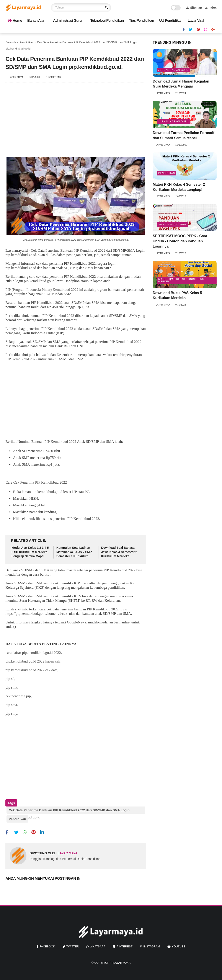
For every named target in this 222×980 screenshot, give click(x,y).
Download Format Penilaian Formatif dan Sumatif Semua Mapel (183, 135)
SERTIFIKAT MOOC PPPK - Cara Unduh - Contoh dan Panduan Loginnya (180, 241)
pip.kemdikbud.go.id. (21, 255)
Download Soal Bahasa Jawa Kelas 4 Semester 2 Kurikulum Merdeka (119, 552)
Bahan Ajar (36, 21)
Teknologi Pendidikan (107, 21)
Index (211, 8)
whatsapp (98, 943)
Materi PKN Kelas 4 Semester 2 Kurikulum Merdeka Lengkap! (179, 187)
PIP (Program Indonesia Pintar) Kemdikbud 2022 (42, 290)
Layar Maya (122, 959)
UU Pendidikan (171, 21)
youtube (179, 943)
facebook (47, 943)
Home (15, 21)
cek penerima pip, (19, 696)
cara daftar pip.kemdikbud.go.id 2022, (34, 653)
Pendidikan (26, 42)
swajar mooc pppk (172, 225)
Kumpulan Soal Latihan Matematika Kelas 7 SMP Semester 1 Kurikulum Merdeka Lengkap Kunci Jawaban (74, 552)
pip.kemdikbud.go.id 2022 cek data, (32, 670)
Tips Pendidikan (141, 21)
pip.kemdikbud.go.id (21, 268)
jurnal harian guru (173, 70)
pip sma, (12, 705)
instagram (152, 943)
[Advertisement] (76, 122)
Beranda (11, 42)
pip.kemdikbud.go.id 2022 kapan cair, (33, 661)
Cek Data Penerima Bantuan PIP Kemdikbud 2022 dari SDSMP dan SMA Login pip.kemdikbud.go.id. (76, 240)
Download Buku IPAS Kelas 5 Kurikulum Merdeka (177, 295)
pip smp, (12, 713)
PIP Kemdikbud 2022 (47, 303)
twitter (73, 943)
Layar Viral (196, 21)
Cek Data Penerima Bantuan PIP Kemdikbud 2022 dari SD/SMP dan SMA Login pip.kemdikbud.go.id (69, 811)
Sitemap (194, 8)
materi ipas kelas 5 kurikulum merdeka (181, 280)
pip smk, (12, 687)
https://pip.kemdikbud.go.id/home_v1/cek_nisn (40, 614)
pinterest (125, 943)
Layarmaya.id (16, 250)
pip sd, (10, 679)
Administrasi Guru (67, 21)
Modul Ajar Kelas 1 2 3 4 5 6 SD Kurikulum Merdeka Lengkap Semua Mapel (30, 552)
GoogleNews (77, 622)
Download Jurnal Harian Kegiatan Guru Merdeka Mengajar (181, 84)
